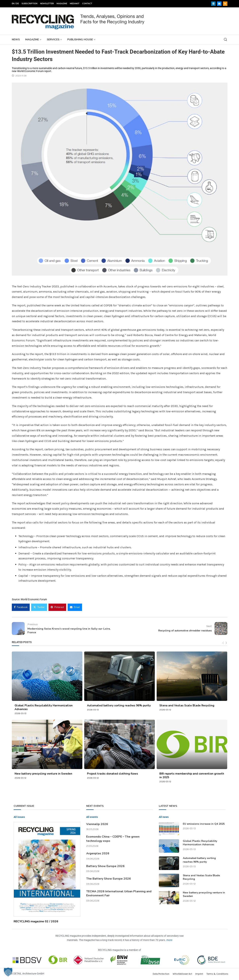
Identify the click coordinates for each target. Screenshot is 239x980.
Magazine (62, 4)
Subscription (29, 4)
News (16, 40)
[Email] (219, 4)
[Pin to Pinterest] (57, 607)
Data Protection (161, 974)
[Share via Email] (75, 607)
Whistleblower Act (182, 974)
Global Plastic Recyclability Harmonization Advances (200, 843)
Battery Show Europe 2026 (105, 866)
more (169, 940)
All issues (19, 817)
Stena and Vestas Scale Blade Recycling (187, 705)
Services (53, 40)
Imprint (199, 974)
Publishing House (80, 40)
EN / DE (15, 4)
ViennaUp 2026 (97, 824)
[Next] (226, 643)
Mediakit (75, 4)
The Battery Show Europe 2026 (109, 879)
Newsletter (47, 4)
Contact (87, 4)
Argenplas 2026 (98, 853)
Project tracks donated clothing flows (112, 774)
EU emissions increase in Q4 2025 (204, 824)
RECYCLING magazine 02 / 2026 (36, 921)
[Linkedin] (213, 4)
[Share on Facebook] (21, 607)
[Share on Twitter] (39, 607)
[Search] (226, 40)
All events (92, 817)
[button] (8, 972)
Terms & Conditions (217, 974)
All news (164, 817)
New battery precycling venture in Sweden (43, 774)
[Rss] (225, 4)
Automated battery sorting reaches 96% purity (119, 705)
